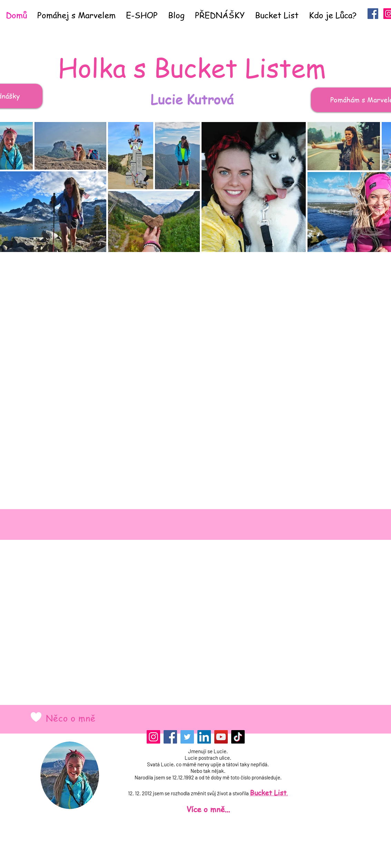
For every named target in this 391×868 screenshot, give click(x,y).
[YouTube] (221, 737)
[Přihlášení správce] (202, 862)
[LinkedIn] (204, 737)
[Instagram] (153, 737)
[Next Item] (389, 187)
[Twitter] (187, 737)
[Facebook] (170, 737)
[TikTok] (238, 737)
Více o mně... (208, 809)
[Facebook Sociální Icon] (373, 14)
